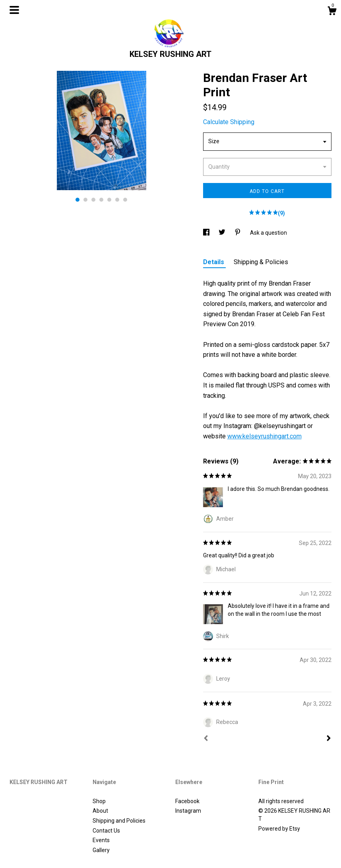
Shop (99, 801)
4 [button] (101, 200)
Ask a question (268, 233)
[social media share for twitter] (223, 233)
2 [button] (85, 200)
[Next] (329, 739)
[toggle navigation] (14, 10)
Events (101, 840)
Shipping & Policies (261, 262)
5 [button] (109, 200)
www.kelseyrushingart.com (264, 436)
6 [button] (117, 200)
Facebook (187, 801)
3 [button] (93, 200)
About (100, 811)
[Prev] (206, 739)
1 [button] (77, 200)
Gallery (101, 850)
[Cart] (332, 12)
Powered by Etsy (279, 829)
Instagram (188, 811)
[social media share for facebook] (207, 233)
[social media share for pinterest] (238, 233)
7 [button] (125, 200)
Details (214, 262)
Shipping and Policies (119, 821)
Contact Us (106, 831)
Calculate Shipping (229, 122)
